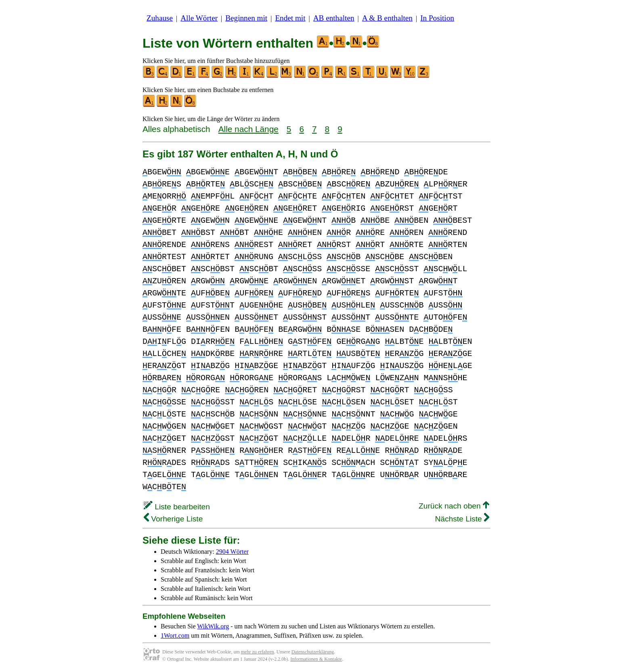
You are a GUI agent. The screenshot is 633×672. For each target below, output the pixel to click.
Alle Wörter (199, 18)
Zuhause (160, 18)
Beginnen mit (246, 18)
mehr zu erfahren (258, 652)
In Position (437, 18)
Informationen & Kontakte (316, 659)
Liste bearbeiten (177, 507)
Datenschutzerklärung (313, 652)
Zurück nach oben (454, 506)
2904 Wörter (232, 552)
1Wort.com (175, 635)
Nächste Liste (462, 519)
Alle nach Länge (248, 129)
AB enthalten (334, 18)
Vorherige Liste (173, 519)
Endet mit (290, 18)
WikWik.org (213, 626)
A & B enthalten (387, 18)
